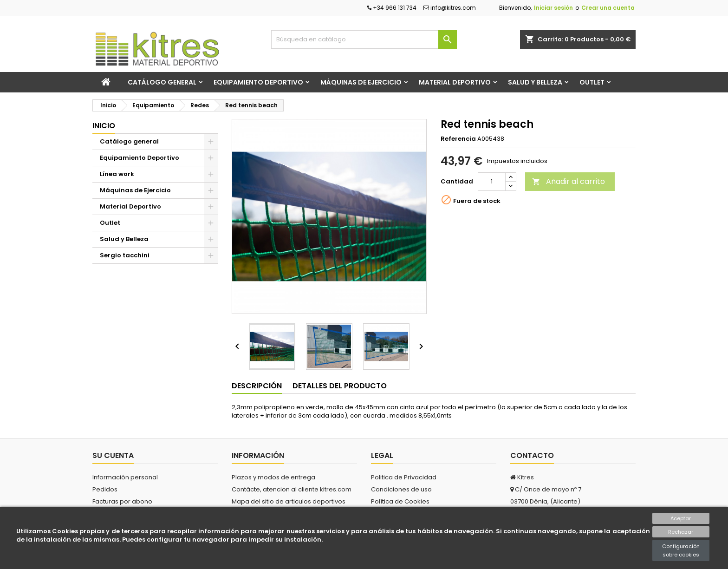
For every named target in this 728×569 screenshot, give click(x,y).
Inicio (104, 126)
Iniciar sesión (553, 8)
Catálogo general (162, 82)
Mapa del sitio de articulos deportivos (289, 501)
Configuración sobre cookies (681, 550)
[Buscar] (364, 39)
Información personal (125, 477)
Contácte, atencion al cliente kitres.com (292, 489)
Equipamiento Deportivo (258, 82)
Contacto (532, 455)
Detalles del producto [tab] (340, 386)
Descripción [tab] (257, 386)
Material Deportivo (455, 82)
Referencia (458, 139)
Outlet (592, 82)
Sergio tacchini (125, 255)
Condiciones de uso (401, 489)
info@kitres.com (450, 8)
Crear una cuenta (608, 8)
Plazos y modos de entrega (273, 477)
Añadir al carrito (569, 181)
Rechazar (681, 532)
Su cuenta (113, 455)
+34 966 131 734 (392, 8)
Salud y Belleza (535, 82)
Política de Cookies (400, 501)
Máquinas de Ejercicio (361, 82)
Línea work (117, 174)
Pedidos (105, 489)
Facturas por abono (122, 501)
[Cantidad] (492, 182)
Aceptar (681, 518)
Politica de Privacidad (404, 477)
